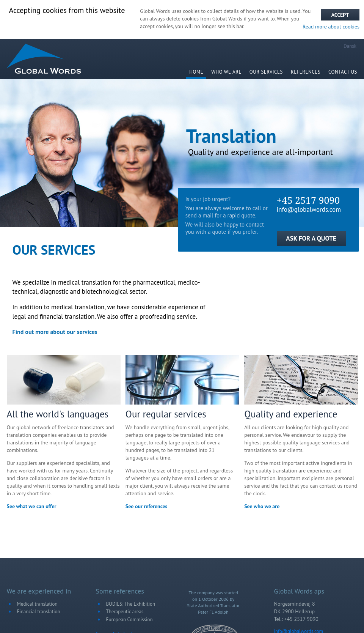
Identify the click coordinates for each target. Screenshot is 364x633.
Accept (340, 15)
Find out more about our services (55, 332)
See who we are (262, 506)
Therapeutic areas (125, 612)
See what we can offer (32, 506)
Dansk (350, 46)
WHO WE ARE (226, 72)
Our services (266, 72)
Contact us (343, 72)
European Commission (129, 620)
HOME (196, 72)
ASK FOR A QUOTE (311, 238)
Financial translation (39, 612)
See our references (147, 506)
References (306, 72)
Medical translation (37, 604)
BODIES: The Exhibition (131, 604)
